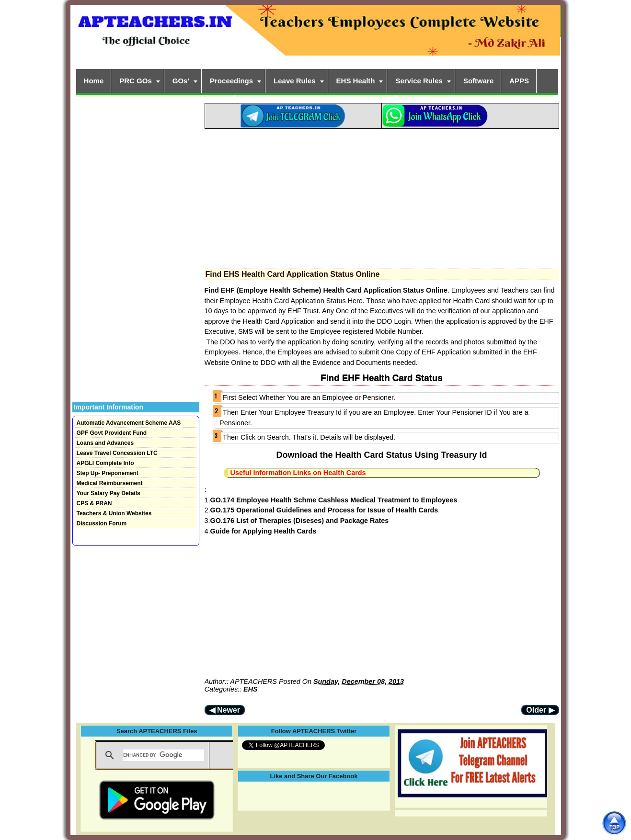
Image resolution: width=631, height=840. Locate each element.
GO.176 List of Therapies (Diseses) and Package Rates (300, 521)
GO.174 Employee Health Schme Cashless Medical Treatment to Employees (334, 500)
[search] (164, 755)
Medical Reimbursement (110, 483)
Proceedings (231, 81)
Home (94, 81)
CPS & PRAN (94, 503)
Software (478, 81)
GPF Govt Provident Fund (112, 433)
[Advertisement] (382, 196)
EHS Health (356, 81)
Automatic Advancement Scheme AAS (129, 423)
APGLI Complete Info (105, 463)
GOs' (181, 81)
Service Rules (419, 81)
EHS (251, 689)
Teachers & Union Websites (114, 513)
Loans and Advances (105, 443)
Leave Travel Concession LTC (117, 453)
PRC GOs (136, 81)
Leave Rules (295, 81)
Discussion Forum (102, 523)
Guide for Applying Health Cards (264, 531)
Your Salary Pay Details (109, 493)
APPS (519, 81)
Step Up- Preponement (108, 473)
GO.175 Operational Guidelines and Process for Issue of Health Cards (324, 510)
